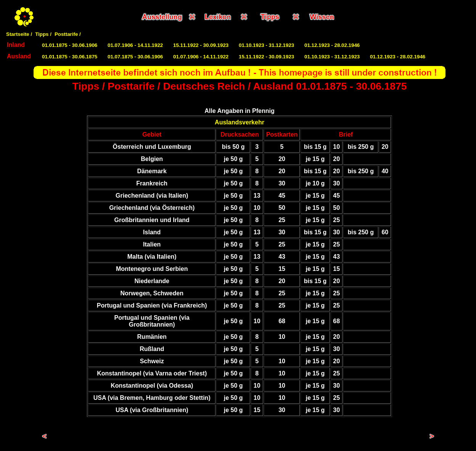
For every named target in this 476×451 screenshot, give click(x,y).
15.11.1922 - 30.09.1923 (201, 45)
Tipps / (43, 34)
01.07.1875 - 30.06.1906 (135, 57)
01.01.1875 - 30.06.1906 (70, 45)
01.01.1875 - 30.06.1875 (70, 57)
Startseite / (19, 34)
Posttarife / (68, 34)
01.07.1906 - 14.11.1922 (135, 45)
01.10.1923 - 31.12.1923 (266, 45)
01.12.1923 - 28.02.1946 (332, 45)
